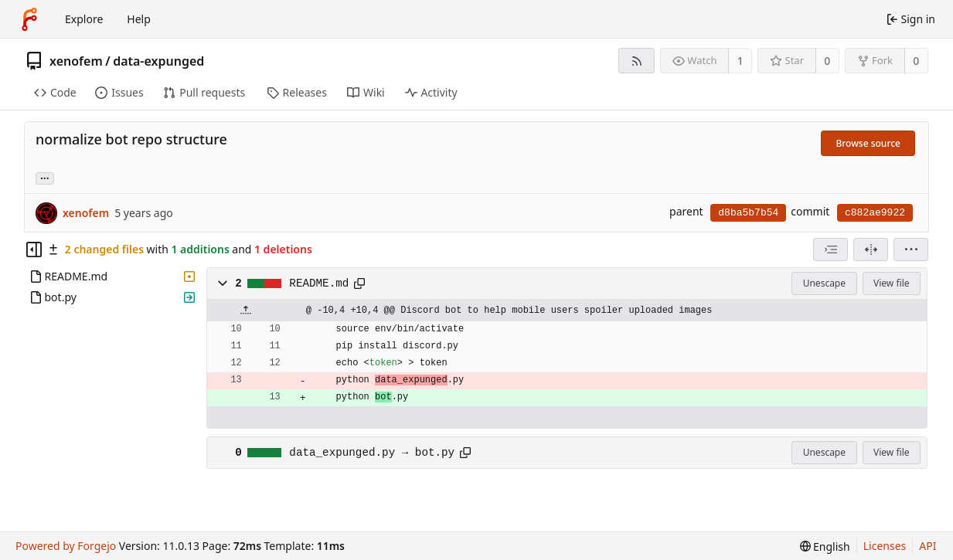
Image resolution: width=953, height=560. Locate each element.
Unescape (824, 283)
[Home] (29, 19)
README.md (319, 283)
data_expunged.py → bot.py (372, 453)
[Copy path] (359, 283)
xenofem (76, 61)
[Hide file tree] (34, 249)
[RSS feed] (636, 61)
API (927, 546)
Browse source (868, 143)
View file (891, 283)
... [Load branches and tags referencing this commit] (45, 177)
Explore (84, 19)
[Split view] (871, 249)
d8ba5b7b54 (748, 213)
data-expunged (158, 61)
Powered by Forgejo (66, 546)
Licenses (885, 546)
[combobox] (830, 249)
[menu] (911, 249)
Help (139, 19)
